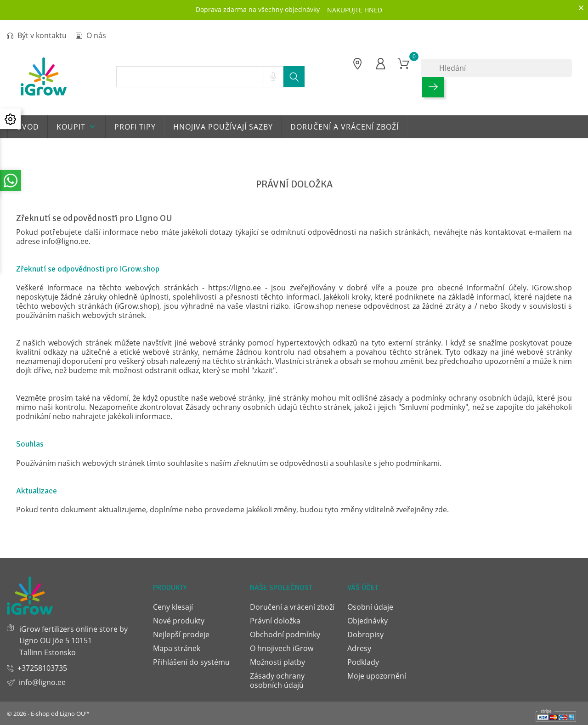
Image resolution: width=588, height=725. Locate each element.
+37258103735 (42, 668)
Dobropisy (365, 634)
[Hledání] (496, 68)
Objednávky (367, 621)
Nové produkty (179, 621)
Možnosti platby (277, 662)
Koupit (77, 127)
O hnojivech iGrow (282, 648)
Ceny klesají (173, 607)
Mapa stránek (177, 648)
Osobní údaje (370, 607)
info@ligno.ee (42, 682)
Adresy (359, 648)
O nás (91, 35)
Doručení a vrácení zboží (345, 127)
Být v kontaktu (37, 35)
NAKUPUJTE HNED (355, 10)
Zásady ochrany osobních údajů (277, 680)
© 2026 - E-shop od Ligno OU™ (48, 714)
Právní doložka (275, 621)
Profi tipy (135, 127)
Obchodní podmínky (285, 634)
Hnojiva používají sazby (223, 127)
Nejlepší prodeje (181, 634)
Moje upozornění (377, 676)
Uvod (28, 127)
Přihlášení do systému (191, 662)
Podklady (363, 662)
